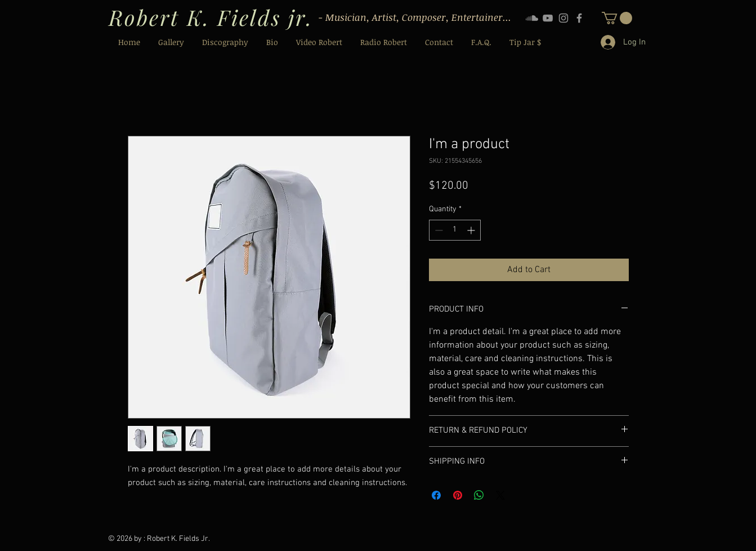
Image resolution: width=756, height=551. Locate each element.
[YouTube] (548, 18)
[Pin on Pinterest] (458, 495)
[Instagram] (563, 18)
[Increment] (472, 230)
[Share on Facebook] (436, 495)
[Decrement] (438, 230)
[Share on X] (500, 495)
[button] (617, 18)
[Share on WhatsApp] (479, 495)
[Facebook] (579, 18)
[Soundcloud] (532, 18)
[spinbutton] (455, 230)
